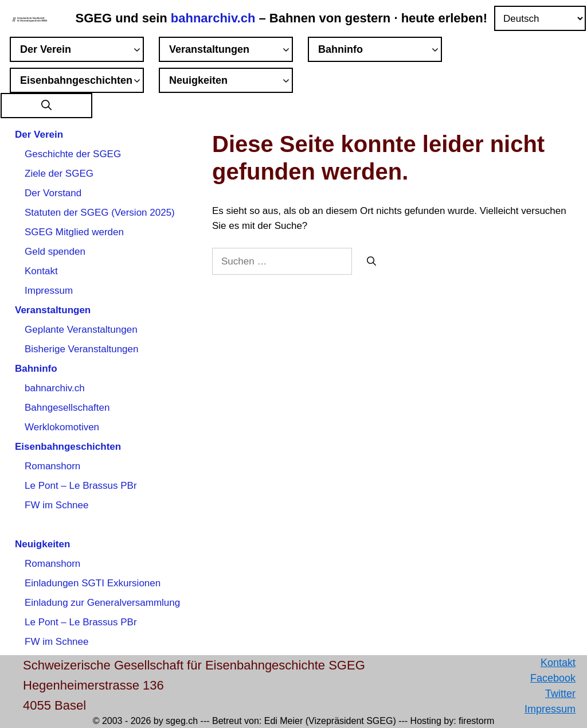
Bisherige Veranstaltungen (81, 349)
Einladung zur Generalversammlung (102, 603)
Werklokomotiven (62, 427)
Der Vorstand (53, 193)
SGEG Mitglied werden (74, 232)
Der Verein (82, 51)
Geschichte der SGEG (73, 154)
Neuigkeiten (231, 82)
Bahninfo (380, 51)
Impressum (49, 291)
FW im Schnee (56, 505)
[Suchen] (371, 262)
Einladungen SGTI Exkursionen (93, 583)
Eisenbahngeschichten (82, 82)
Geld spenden (55, 252)
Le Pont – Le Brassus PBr (81, 486)
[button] (46, 106)
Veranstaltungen (231, 51)
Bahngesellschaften (67, 408)
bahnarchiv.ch (215, 18)
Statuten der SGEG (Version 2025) (100, 213)
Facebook (553, 678)
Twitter (560, 694)
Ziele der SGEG (59, 174)
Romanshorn (52, 466)
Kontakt (41, 271)
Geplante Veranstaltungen (81, 330)
